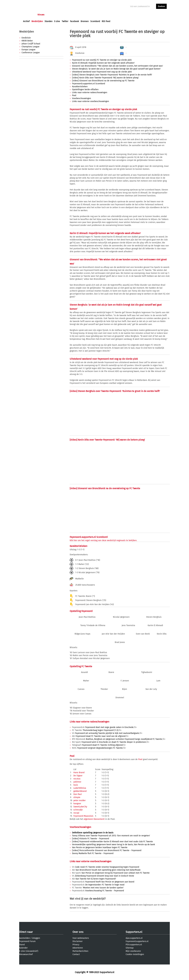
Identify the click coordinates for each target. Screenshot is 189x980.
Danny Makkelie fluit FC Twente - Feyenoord (93, 853)
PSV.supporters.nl (134, 945)
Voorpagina (28, 15)
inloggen (150, 15)
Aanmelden (25, 938)
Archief (26, 21)
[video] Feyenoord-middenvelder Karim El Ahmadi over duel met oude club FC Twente (112, 842)
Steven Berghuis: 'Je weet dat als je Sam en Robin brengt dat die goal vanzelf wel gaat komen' (116, 69)
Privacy (76, 945)
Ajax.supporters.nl (134, 938)
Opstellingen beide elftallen (85, 90)
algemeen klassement (94, 819)
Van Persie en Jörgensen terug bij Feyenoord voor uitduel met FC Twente (116, 873)
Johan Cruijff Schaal (31, 44)
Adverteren (78, 948)
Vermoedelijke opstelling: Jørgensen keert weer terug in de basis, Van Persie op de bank (113, 845)
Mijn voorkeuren (133, 951)
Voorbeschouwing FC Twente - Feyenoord (105, 891)
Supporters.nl (134, 932)
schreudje (78, 810)
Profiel (84, 15)
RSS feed (106, 21)
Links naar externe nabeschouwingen (90, 92)
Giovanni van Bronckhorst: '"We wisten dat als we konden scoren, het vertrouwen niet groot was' (118, 66)
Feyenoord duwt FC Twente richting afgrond (102, 745)
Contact (76, 954)
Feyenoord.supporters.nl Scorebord (89, 84)
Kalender (23, 948)
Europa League (28, 50)
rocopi (76, 813)
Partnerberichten (80, 951)
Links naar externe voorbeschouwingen (91, 101)
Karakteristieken (80, 87)
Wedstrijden (37, 21)
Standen (49, 21)
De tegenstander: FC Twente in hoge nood (105, 885)
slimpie (77, 797)
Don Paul (78, 794)
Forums (52, 15)
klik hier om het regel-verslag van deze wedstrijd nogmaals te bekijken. (103, 540)
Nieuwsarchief (26, 954)
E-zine (57, 21)
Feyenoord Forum (27, 941)
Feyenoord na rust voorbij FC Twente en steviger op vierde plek (102, 60)
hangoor (77, 804)
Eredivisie (26, 38)
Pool (74, 95)
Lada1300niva (80, 788)
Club (75, 15)
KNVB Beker (27, 41)
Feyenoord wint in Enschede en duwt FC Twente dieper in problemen (114, 742)
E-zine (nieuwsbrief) (29, 951)
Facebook (74, 21)
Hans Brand (79, 773)
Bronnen (85, 21)
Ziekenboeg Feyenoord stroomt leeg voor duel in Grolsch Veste (104, 876)
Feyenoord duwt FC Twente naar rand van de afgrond (100, 736)
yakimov (77, 782)
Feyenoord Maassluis (83, 816)
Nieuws (41, 15)
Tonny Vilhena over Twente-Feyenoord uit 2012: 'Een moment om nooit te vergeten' (111, 836)
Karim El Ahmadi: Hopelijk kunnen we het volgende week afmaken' (103, 63)
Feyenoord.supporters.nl (137, 941)
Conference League (31, 53)
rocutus (77, 779)
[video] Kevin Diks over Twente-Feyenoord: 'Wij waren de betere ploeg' (105, 78)
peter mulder (80, 800)
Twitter (65, 21)
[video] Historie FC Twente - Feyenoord (91, 839)
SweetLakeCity (80, 807)
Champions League (30, 47)
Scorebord (95, 21)
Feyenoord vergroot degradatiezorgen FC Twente (100, 748)
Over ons (78, 932)
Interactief (64, 15)
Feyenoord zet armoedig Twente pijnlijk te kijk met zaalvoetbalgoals (107, 733)
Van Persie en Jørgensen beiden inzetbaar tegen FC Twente (100, 847)
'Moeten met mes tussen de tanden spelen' (103, 888)
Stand (22, 945)
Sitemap (130, 948)
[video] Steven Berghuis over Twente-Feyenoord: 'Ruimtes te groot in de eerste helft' (112, 75)
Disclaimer (78, 941)
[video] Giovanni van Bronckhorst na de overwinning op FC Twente (103, 81)
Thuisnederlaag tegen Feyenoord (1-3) (100, 730)
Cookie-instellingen (135, 954)
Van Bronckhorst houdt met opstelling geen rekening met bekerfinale (108, 870)
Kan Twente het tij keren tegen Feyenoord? (96, 879)
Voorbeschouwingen (82, 98)
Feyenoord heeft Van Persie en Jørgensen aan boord (110, 882)
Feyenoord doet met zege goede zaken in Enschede (109, 727)
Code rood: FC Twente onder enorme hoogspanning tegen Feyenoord (107, 867)
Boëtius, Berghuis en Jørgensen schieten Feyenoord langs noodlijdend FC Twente (124, 739)
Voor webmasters (81, 938)
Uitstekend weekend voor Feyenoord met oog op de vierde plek (102, 72)
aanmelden (161, 15)
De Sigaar (78, 776)
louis (76, 785)
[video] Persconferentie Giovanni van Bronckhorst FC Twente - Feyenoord (107, 850)
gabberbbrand (80, 791)
